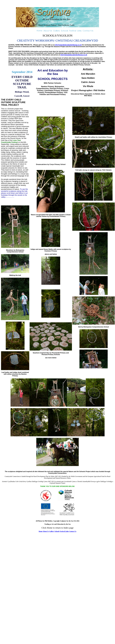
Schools (57, 531)
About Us (46, 531)
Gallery (52, 531)
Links (67, 531)
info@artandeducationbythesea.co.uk (68, 45)
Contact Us (73, 531)
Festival (62, 531)
